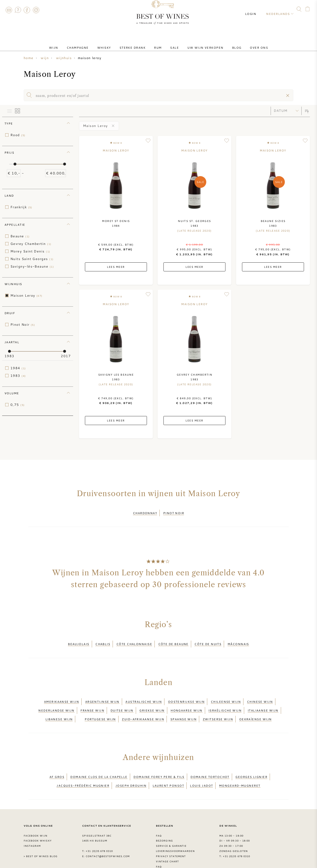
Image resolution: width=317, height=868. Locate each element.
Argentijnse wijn (102, 694)
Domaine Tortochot (210, 761)
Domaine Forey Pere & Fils (159, 761)
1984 (18, 368)
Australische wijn (144, 694)
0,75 (18, 405)
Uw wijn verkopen (198, 43)
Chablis (103, 639)
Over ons (244, 43)
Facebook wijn (36, 815)
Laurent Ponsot (168, 766)
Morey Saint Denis (30, 251)
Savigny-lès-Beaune (32, 266)
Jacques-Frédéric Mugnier (83, 766)
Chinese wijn (260, 694)
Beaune (20, 236)
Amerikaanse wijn (62, 694)
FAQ (18, 10)
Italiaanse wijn (263, 700)
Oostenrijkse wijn (186, 694)
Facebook (27, 10)
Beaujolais (79, 639)
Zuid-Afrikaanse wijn (143, 706)
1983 (18, 376)
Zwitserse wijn (218, 706)
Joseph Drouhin (131, 766)
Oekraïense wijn (255, 706)
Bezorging (164, 820)
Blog (225, 43)
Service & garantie (171, 825)
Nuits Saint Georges (32, 259)
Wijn (69, 43)
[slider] (15, 164)
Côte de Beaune (173, 639)
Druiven (162, 851)
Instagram (36, 10)
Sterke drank (136, 43)
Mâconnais (238, 639)
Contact (9, 10)
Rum (158, 43)
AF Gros (57, 761)
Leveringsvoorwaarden (175, 830)
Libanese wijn (59, 706)
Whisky (112, 43)
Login (255, 9)
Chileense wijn (226, 694)
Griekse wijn (152, 700)
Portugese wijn (100, 706)
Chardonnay (145, 512)
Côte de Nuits (208, 639)
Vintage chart (167, 841)
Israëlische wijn (225, 700)
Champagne (89, 43)
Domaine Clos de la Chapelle (99, 761)
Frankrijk (21, 207)
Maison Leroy (26, 295)
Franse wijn (92, 700)
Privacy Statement (171, 836)
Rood (18, 135)
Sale (171, 43)
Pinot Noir (23, 325)
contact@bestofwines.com (108, 836)
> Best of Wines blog (41, 836)
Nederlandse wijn (56, 700)
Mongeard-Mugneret (240, 766)
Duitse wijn (122, 700)
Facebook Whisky (38, 820)
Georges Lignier (251, 761)
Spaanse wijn (183, 706)
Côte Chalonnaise (134, 639)
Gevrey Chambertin (31, 244)
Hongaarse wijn (186, 700)
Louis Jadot (201, 766)
